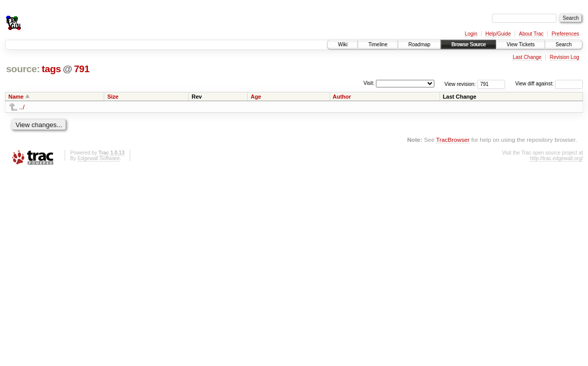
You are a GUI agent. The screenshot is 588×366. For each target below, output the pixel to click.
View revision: (460, 84)
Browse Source (468, 44)
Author (342, 97)
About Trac (531, 34)
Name (16, 97)
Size (113, 97)
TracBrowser (453, 140)
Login (471, 34)
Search (564, 44)
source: (23, 69)
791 (82, 69)
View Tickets (521, 44)
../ (22, 107)
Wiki (343, 44)
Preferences (566, 34)
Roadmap (419, 44)
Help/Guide (498, 34)
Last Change (527, 57)
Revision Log (565, 57)
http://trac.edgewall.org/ (556, 158)
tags (51, 69)
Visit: (369, 83)
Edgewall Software (98, 158)
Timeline (378, 44)
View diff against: (549, 84)
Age (256, 97)
